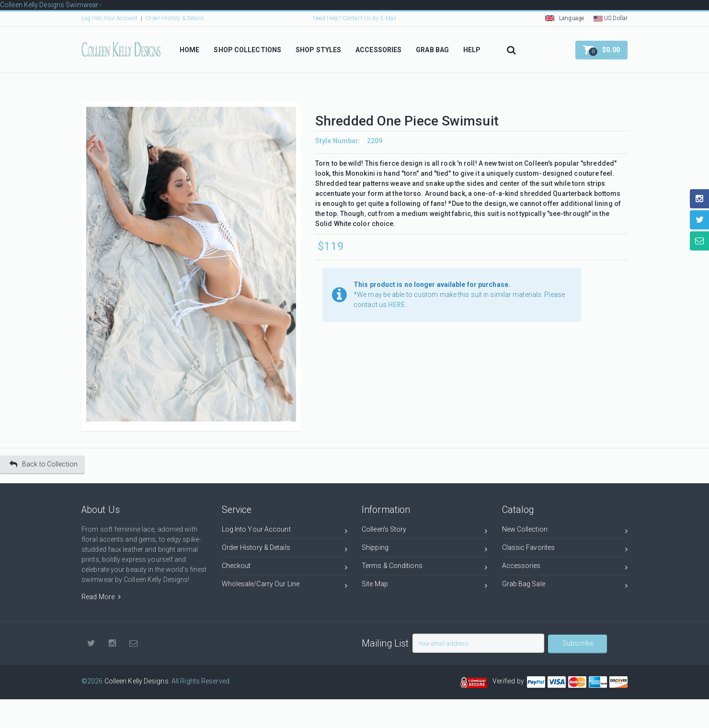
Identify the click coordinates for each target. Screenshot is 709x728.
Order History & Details (175, 18)
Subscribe (578, 643)
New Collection (565, 531)
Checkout (285, 567)
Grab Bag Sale (565, 586)
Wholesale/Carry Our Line (285, 586)
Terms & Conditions (425, 567)
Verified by (510, 681)
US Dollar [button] (611, 18)
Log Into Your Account (109, 18)
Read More (101, 597)
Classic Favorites (565, 549)
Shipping (425, 549)
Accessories (565, 567)
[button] (601, 50)
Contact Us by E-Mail (369, 18)
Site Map (425, 586)
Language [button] (565, 18)
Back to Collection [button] (44, 464)
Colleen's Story (425, 531)
